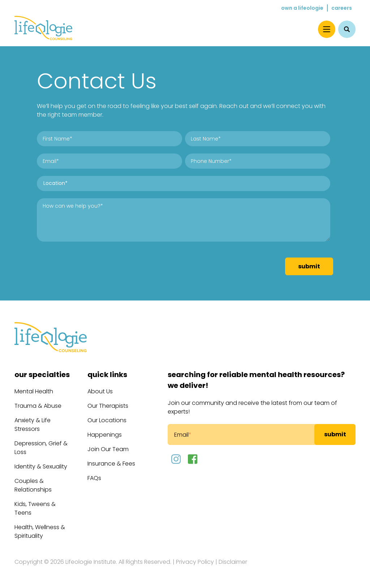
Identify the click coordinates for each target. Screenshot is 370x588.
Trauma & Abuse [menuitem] (38, 406)
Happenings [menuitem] (105, 435)
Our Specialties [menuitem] (42, 375)
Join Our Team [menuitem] (108, 449)
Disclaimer (233, 562)
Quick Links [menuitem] (107, 375)
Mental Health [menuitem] (34, 391)
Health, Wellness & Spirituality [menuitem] (40, 531)
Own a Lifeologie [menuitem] (302, 8)
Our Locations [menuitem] (107, 420)
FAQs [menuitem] (94, 478)
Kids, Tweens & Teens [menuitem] (35, 508)
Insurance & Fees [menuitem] (111, 464)
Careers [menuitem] (342, 8)
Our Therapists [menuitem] (108, 406)
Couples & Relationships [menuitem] (33, 485)
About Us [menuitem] (100, 391)
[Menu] (327, 29)
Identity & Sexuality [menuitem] (41, 466)
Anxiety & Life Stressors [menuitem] (33, 425)
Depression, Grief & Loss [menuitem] (41, 448)
